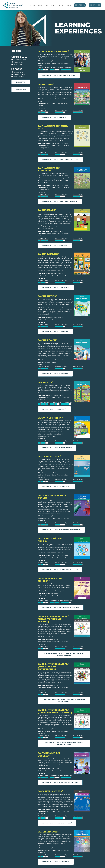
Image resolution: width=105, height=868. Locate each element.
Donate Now (80, 5)
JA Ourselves (47, 210)
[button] (43, 5)
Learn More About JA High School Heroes (59, 76)
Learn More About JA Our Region (55, 374)
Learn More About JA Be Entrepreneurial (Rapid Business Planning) (64, 744)
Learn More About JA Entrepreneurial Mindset (61, 607)
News (69, 5)
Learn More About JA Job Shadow (56, 862)
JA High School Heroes (53, 52)
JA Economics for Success (49, 755)
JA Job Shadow (48, 832)
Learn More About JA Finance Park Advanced (60, 201)
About (40, 5)
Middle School (18, 62)
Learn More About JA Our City (54, 409)
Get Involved (95, 5)
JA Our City (46, 382)
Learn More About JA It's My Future (56, 487)
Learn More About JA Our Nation (55, 331)
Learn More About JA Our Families (56, 287)
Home (33, 5)
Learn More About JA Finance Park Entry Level (61, 159)
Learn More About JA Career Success (57, 823)
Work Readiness (19, 77)
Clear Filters (21, 89)
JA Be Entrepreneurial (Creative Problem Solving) (53, 619)
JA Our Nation (48, 296)
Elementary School (20, 60)
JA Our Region (48, 340)
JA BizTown (46, 84)
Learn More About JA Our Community (57, 448)
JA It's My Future (49, 457)
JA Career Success (50, 791)
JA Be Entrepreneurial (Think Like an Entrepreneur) (53, 667)
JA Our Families (48, 254)
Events (60, 5)
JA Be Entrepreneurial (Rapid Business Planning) (55, 711)
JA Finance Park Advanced (49, 169)
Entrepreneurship (20, 74)
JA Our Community (50, 418)
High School (18, 64)
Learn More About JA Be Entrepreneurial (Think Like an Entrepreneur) (64, 700)
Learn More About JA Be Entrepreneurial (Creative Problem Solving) (64, 654)
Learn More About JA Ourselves (55, 245)
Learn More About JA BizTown (54, 117)
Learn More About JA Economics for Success (60, 782)
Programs (50, 5)
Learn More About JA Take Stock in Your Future (61, 530)
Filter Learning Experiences (21, 82)
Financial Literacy (19, 72)
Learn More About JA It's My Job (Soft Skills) (60, 569)
